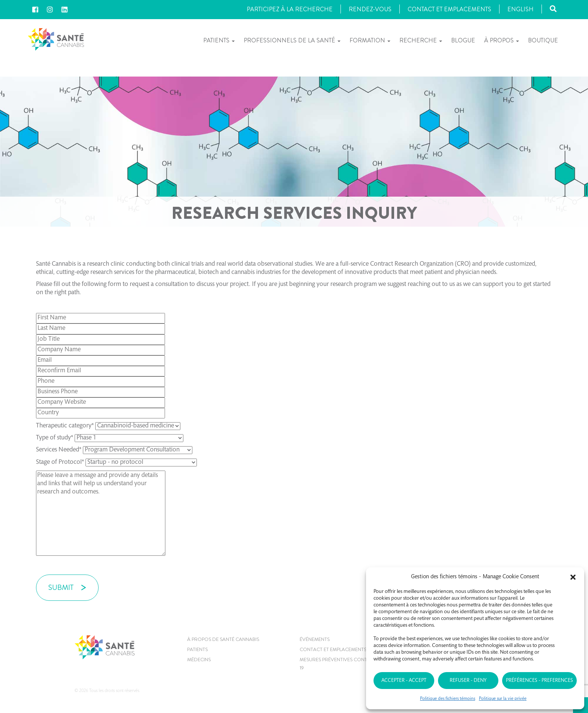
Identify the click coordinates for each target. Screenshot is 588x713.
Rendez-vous (370, 9)
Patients (219, 40)
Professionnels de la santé (292, 40)
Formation (370, 40)
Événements (315, 639)
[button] (573, 577)
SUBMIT (61, 587)
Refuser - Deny (468, 681)
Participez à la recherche (290, 9)
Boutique (543, 40)
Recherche (421, 40)
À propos (502, 40)
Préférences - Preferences (539, 681)
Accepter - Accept (404, 681)
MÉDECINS (199, 660)
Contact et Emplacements (449, 9)
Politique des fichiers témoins (448, 699)
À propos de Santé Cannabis (223, 639)
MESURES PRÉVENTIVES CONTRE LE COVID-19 (349, 664)
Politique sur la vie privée (503, 699)
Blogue (463, 40)
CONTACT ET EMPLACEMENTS (333, 649)
